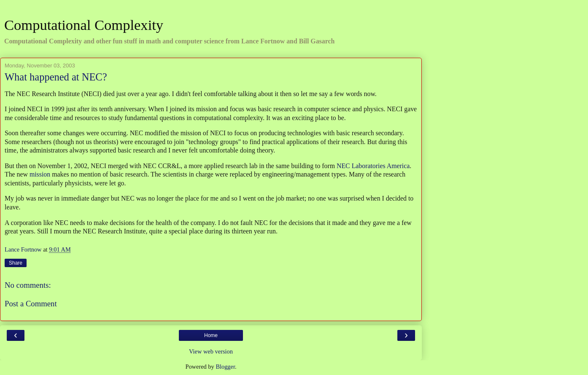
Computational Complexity (84, 25)
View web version (211, 351)
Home (211, 335)
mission (40, 174)
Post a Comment (31, 304)
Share (16, 263)
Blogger (225, 367)
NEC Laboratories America (373, 166)
